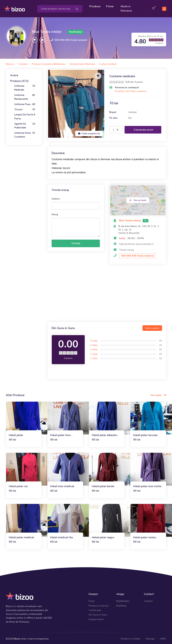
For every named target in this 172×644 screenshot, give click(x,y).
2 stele (94, 352)
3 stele (94, 348)
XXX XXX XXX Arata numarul (71, 38)
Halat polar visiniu (145, 536)
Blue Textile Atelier (47, 30)
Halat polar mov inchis (147, 485)
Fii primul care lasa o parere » (131, 90)
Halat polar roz (18, 485)
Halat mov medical (62, 485)
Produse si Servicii (99, 604)
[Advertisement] (107, 292)
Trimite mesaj (126, 248)
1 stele (94, 357)
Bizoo (17, 637)
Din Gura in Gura (98, 613)
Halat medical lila (62, 536)
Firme (111, 6)
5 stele (94, 339)
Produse (96, 6)
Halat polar (16, 434)
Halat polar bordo (103, 485)
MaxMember (123, 600)
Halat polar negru (103, 536)
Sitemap (150, 637)
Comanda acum (144, 128)
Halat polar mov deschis (60, 434)
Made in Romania (127, 8)
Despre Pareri (96, 618)
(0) (161, 339)
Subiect (56, 197)
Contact (148, 600)
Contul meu (95, 609)
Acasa (14, 74)
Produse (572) (19, 79)
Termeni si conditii (130, 637)
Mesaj (55, 213)
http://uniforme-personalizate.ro (136, 242)
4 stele (94, 344)
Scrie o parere (152, 326)
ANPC (163, 637)
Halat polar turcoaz (145, 434)
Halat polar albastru (105, 434)
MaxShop (121, 604)
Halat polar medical (21, 536)
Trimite (76, 242)
